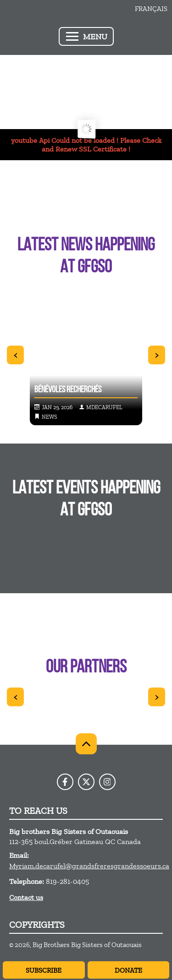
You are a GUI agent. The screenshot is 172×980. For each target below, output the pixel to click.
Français (151, 9)
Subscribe (44, 970)
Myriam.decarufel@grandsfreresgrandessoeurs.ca (89, 866)
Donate (128, 970)
